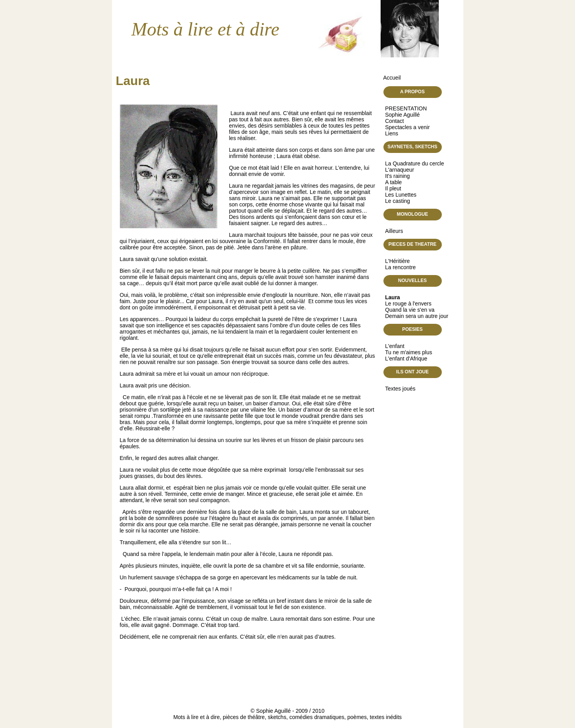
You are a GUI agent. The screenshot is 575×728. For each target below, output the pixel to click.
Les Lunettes (401, 195)
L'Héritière (398, 261)
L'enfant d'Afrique (406, 359)
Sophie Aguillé (403, 115)
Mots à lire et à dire (206, 29)
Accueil (392, 78)
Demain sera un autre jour (417, 316)
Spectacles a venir (408, 127)
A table (394, 182)
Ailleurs (394, 231)
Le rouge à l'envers (409, 304)
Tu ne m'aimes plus (409, 352)
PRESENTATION (406, 108)
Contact (395, 121)
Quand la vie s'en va (410, 310)
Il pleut (393, 188)
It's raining (398, 176)
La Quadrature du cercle (415, 163)
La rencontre (401, 267)
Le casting (398, 201)
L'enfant (395, 346)
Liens (392, 133)
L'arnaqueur (400, 170)
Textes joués (401, 389)
